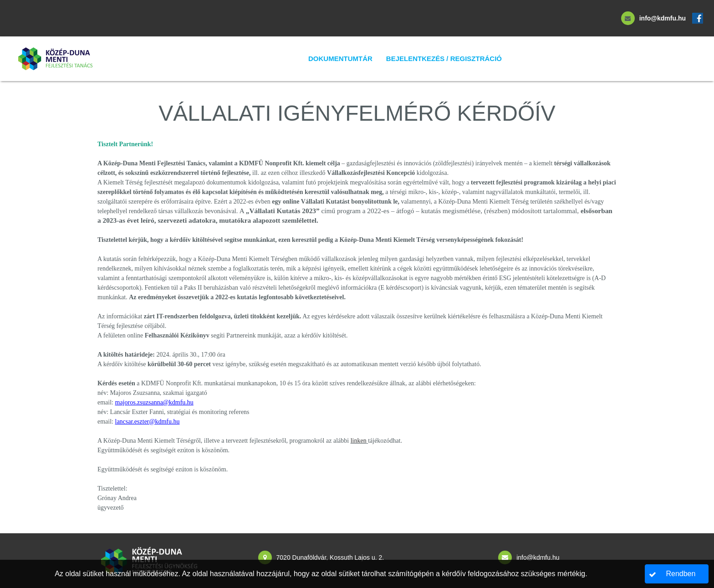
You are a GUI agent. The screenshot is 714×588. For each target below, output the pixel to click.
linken (359, 441)
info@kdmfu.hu (663, 18)
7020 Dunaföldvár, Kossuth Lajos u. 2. (330, 557)
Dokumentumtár (340, 59)
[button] (677, 574)
